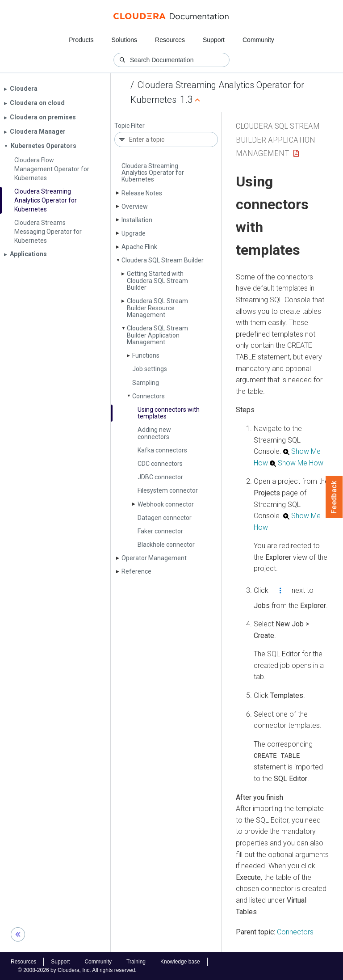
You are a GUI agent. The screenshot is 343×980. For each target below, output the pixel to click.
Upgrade (134, 233)
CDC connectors (160, 464)
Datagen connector (165, 518)
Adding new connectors (154, 433)
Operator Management (154, 558)
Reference (136, 571)
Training (136, 962)
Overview (135, 207)
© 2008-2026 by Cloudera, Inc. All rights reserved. (77, 970)
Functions (146, 355)
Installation (137, 220)
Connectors (148, 396)
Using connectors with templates (169, 413)
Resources (170, 40)
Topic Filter (130, 126)
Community (258, 40)
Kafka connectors (162, 450)
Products (81, 40)
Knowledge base (180, 962)
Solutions (124, 40)
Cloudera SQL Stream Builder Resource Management (157, 308)
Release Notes (142, 193)
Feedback (334, 497)
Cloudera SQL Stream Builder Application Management (157, 335)
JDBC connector (160, 477)
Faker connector (160, 531)
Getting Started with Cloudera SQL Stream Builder (157, 281)
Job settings (150, 369)
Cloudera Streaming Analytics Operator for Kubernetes (153, 173)
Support (214, 40)
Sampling (146, 383)
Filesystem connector (168, 490)
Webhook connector (166, 504)
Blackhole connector (166, 545)
